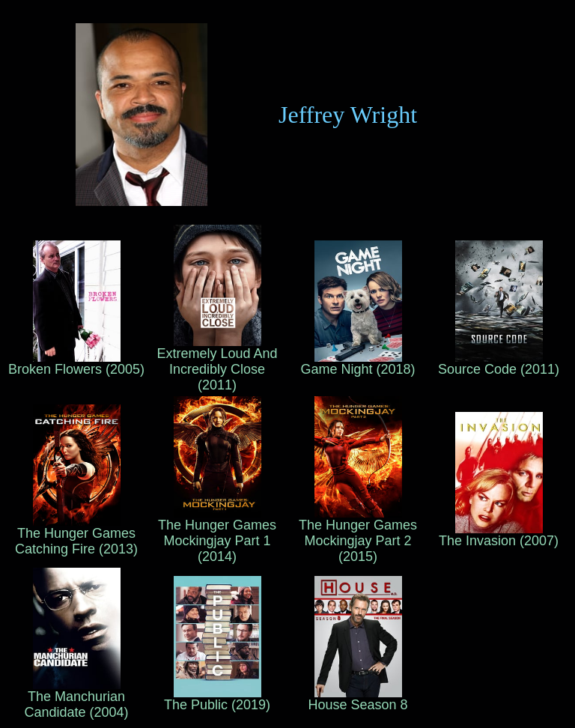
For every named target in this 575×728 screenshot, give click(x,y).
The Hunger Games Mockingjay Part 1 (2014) (217, 535)
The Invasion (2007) (499, 535)
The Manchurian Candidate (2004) (76, 698)
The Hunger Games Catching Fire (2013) (76, 535)
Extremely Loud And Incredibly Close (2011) (217, 363)
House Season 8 (358, 699)
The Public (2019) (217, 699)
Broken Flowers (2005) (76, 363)
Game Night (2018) (358, 363)
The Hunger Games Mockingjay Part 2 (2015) (358, 535)
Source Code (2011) (499, 363)
